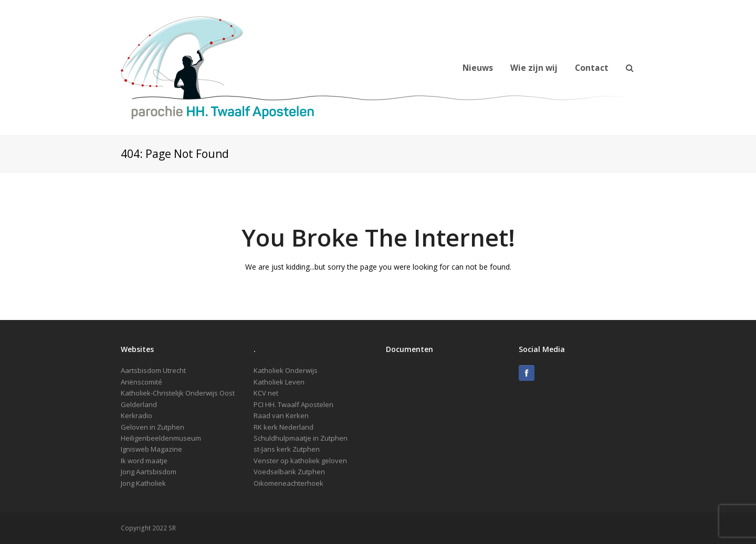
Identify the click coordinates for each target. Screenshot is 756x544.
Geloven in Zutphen (153, 427)
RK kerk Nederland (283, 427)
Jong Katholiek (143, 483)
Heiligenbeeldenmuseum (161, 438)
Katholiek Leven (279, 382)
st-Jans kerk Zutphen (287, 449)
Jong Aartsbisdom (149, 472)
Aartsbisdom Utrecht (153, 370)
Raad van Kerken (281, 415)
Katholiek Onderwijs (286, 370)
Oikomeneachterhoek (288, 483)
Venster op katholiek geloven (300, 461)
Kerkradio (136, 415)
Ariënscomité (141, 382)
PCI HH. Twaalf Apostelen (293, 404)
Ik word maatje (144, 461)
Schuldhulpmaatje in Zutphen (301, 438)
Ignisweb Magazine (151, 449)
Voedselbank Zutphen (289, 472)
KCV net (266, 393)
